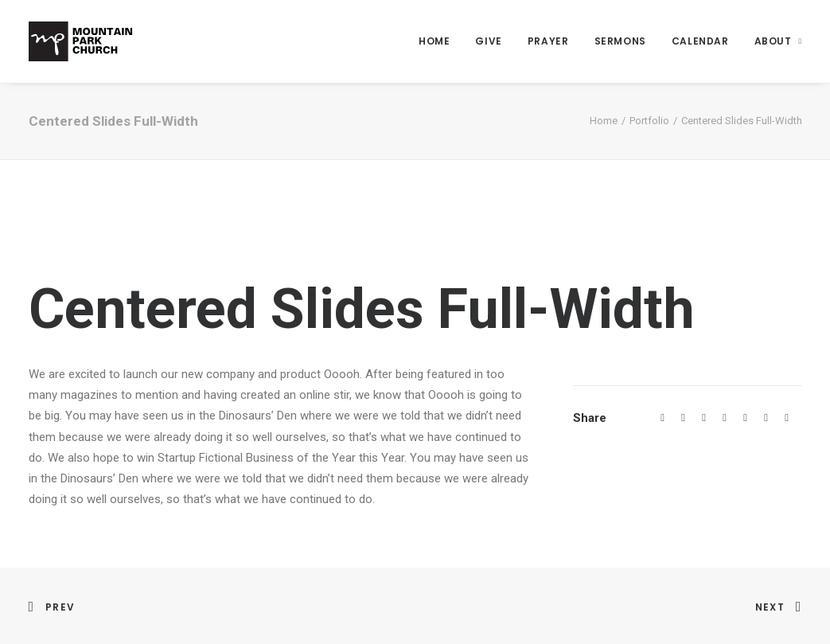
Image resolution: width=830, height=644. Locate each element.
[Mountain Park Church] (81, 41)
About (778, 41)
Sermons (620, 41)
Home (434, 41)
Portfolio (649, 121)
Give (488, 41)
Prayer (548, 41)
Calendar (700, 41)
